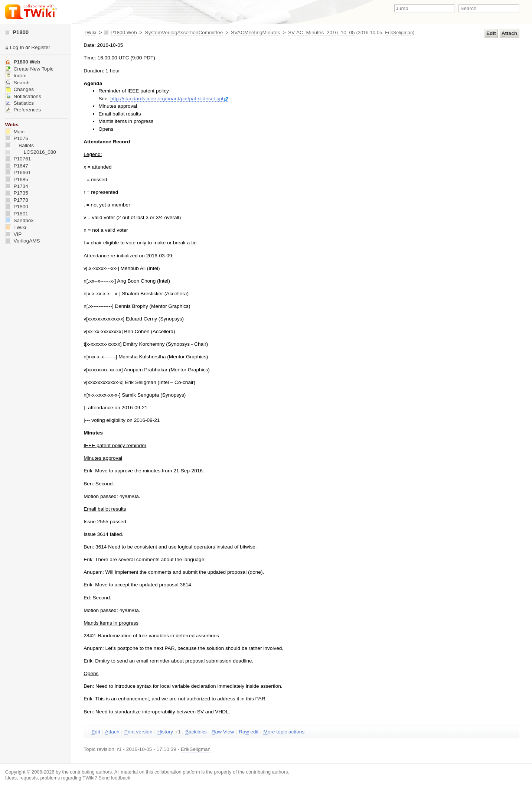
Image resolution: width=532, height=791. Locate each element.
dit (491, 33)
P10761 (18, 159)
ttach (509, 33)
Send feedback (114, 778)
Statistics (19, 103)
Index (16, 76)
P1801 (17, 214)
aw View (223, 732)
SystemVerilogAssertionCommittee (184, 32)
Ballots (19, 145)
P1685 (17, 180)
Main (15, 132)
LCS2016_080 (31, 152)
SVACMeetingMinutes (255, 32)
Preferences (23, 110)
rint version (138, 732)
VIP (14, 234)
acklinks (196, 732)
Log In (17, 47)
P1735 (17, 193)
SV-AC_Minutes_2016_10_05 (322, 32)
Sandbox (19, 220)
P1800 (17, 32)
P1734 (17, 186)
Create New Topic (29, 69)
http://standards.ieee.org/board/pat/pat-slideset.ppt (169, 99)
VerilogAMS (23, 241)
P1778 (17, 200)
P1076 (17, 138)
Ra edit (249, 732)
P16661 (18, 172)
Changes (19, 89)
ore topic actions (284, 732)
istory (165, 732)
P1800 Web (124, 32)
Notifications (23, 96)
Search (17, 83)
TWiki (90, 32)
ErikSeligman (399, 32)
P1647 (17, 166)
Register (41, 47)
